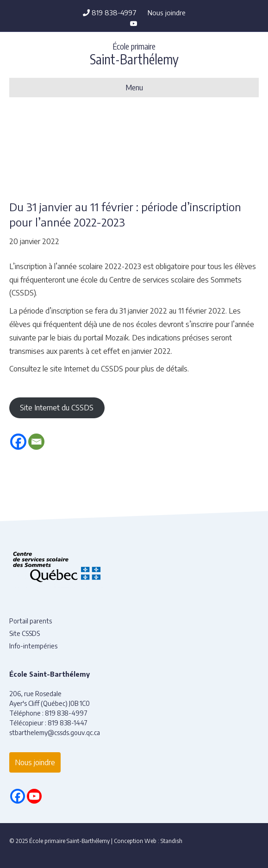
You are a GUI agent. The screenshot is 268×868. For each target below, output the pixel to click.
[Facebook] (18, 442)
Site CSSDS (25, 633)
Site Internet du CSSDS (57, 408)
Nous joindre (167, 13)
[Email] (36, 442)
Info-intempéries (33, 646)
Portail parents (31, 621)
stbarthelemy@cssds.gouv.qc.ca (55, 733)
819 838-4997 (110, 13)
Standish (171, 841)
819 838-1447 (68, 723)
